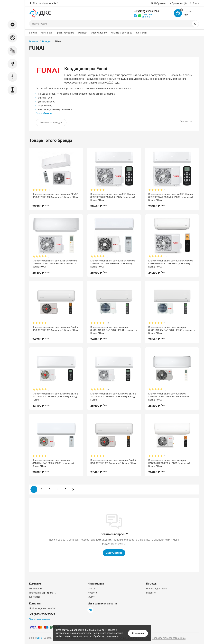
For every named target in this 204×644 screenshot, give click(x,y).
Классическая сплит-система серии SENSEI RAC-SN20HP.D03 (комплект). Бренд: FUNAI (55, 196)
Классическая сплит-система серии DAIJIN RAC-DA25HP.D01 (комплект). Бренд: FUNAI (113, 462)
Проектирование (65, 33)
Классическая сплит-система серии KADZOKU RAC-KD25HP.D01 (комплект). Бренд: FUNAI (169, 463)
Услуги (33, 33)
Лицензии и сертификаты (43, 593)
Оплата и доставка (122, 33)
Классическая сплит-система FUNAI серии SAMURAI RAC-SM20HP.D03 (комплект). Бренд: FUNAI (113, 264)
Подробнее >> (44, 113)
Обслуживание (99, 33)
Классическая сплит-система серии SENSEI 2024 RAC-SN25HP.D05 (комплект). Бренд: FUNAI (113, 397)
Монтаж (83, 33)
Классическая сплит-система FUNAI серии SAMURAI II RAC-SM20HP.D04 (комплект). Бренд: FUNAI (55, 264)
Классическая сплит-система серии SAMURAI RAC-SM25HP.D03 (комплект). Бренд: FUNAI (53, 463)
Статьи (92, 589)
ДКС (40, 638)
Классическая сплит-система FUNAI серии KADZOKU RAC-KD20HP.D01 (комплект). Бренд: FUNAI (171, 264)
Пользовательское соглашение (169, 638)
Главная (34, 41)
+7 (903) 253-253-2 (147, 11)
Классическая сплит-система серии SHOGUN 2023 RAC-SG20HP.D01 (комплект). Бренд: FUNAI (114, 330)
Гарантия (151, 593)
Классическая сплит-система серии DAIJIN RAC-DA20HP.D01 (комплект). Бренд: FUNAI (55, 329)
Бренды (46, 41)
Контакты (142, 33)
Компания (46, 33)
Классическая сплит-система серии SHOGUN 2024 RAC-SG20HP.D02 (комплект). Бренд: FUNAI (172, 330)
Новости (92, 593)
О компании (36, 589)
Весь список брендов (51, 122)
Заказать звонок (147, 16)
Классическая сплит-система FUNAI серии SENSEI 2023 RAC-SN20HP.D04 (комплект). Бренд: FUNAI (113, 197)
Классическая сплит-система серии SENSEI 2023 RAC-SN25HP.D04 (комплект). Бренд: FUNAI (55, 397)
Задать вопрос (114, 553)
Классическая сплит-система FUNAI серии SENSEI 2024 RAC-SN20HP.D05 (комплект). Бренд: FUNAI (171, 197)
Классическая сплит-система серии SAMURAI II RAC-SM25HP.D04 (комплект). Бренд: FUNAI (170, 397)
